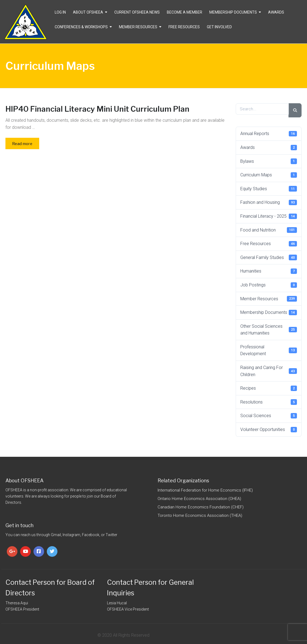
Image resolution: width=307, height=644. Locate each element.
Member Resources (138, 27)
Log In (60, 12)
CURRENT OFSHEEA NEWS (137, 12)
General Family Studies (269, 257)
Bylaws (269, 161)
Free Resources (184, 27)
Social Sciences (269, 416)
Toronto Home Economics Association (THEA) (200, 515)
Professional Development (269, 350)
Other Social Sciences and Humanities (269, 330)
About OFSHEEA (88, 12)
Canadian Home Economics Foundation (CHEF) (201, 507)
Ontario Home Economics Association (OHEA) (199, 499)
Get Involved (219, 27)
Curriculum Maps (269, 175)
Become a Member (185, 12)
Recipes (269, 388)
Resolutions (269, 402)
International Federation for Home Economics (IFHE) (205, 490)
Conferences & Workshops (81, 27)
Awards (276, 12)
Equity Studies (269, 189)
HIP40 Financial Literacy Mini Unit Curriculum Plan (97, 109)
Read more (22, 144)
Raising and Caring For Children (269, 371)
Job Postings (269, 285)
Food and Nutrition (269, 230)
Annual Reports (269, 134)
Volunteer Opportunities (269, 430)
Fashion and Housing (269, 202)
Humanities (269, 271)
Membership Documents (233, 12)
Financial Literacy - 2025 (269, 216)
